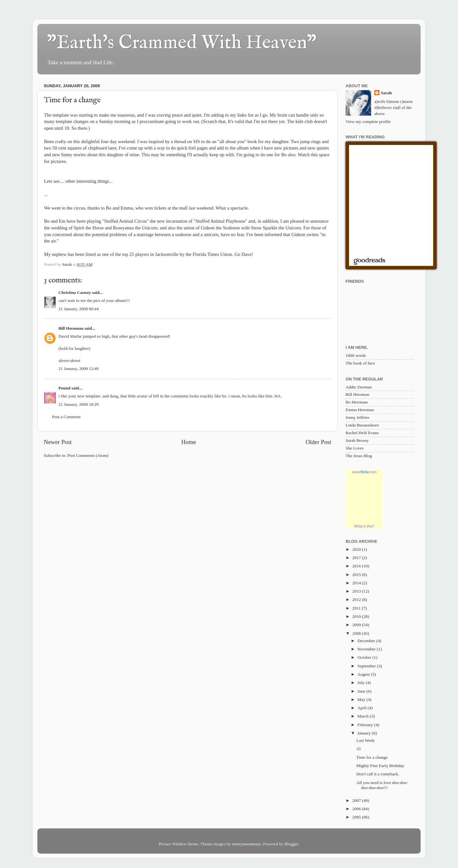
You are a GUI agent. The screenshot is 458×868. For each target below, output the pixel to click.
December (367, 641)
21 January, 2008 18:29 (79, 404)
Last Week (366, 740)
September (367, 666)
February (366, 725)
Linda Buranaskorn (362, 425)
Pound (65, 388)
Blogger (291, 844)
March (364, 716)
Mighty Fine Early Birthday (380, 766)
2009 (357, 625)
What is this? (364, 526)
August (364, 674)
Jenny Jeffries (357, 417)
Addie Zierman (359, 387)
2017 (357, 558)
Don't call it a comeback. (378, 774)
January (365, 733)
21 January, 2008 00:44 (79, 309)
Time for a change (372, 757)
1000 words (356, 355)
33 (359, 749)
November (367, 649)
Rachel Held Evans (362, 433)
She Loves (355, 448)
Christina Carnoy (75, 292)
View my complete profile (368, 122)
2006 (357, 809)
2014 (357, 583)
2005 (357, 817)
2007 (357, 800)
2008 (357, 633)
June (362, 691)
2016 (357, 566)
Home (189, 442)
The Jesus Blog (359, 456)
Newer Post (58, 442)
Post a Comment (66, 417)
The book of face (360, 363)
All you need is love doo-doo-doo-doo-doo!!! (382, 785)
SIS (197, 142)
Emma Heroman (360, 410)
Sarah (386, 93)
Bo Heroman (357, 402)
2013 (357, 591)
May (362, 699)
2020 (357, 549)
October (365, 657)
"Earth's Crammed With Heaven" (182, 43)
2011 (357, 608)
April (363, 708)
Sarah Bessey (357, 440)
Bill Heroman (71, 328)
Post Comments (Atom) (88, 455)
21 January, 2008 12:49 (79, 369)
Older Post (318, 442)
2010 (357, 616)
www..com (364, 472)
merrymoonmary (247, 844)
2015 (357, 575)
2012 (357, 599)
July (362, 683)
